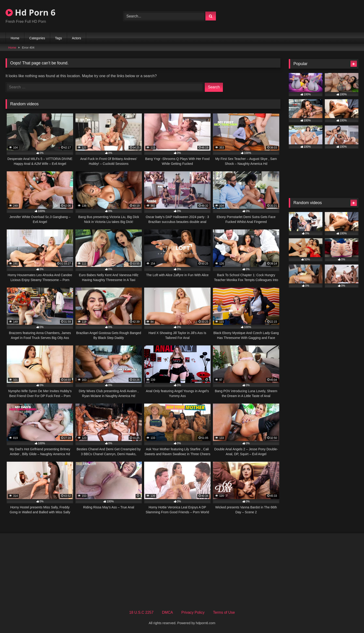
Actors (77, 38)
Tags (58, 38)
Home (15, 38)
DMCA (167, 612)
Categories (37, 38)
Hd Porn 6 (31, 12)
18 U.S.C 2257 (141, 612)
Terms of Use (224, 612)
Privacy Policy (193, 612)
